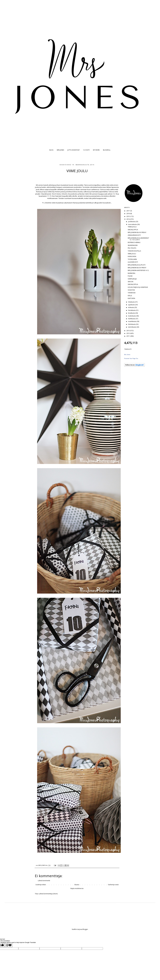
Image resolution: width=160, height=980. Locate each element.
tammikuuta (132, 327)
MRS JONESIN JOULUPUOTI (137, 265)
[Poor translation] (9, 945)
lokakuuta (132, 302)
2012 (128, 333)
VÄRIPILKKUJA (132, 279)
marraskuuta (133, 224)
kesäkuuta (132, 313)
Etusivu (77, 885)
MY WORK (96, 150)
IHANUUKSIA (132, 256)
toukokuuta (132, 316)
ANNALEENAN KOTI (134, 235)
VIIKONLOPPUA (133, 230)
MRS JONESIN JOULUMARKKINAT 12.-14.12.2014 (138, 239)
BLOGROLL (107, 150)
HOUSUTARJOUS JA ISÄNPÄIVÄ (138, 287)
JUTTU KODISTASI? (74, 150)
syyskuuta (132, 305)
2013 (128, 331)
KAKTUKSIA (131, 298)
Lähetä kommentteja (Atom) (48, 894)
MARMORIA (132, 273)
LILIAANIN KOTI (133, 262)
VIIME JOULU (132, 254)
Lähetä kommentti (44, 881)
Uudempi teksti (41, 885)
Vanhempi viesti (113, 885)
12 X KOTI (86, 150)
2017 (128, 211)
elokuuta (131, 307)
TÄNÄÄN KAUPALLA (134, 251)
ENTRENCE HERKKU (134, 242)
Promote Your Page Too (131, 358)
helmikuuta (132, 324)
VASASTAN (131, 290)
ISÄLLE (130, 296)
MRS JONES (60, 150)
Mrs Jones (127, 355)
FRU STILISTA (132, 248)
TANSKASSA (132, 293)
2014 (128, 219)
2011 (128, 336)
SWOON (131, 282)
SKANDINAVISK (133, 245)
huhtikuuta (132, 319)
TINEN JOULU (132, 227)
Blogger (85, 929)
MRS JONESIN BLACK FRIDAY (137, 232)
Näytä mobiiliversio (77, 888)
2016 (128, 214)
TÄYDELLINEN (132, 259)
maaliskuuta (132, 321)
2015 (128, 216)
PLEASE (130, 276)
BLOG (51, 150)
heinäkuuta (132, 310)
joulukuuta (132, 222)
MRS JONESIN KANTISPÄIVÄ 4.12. (138, 270)
